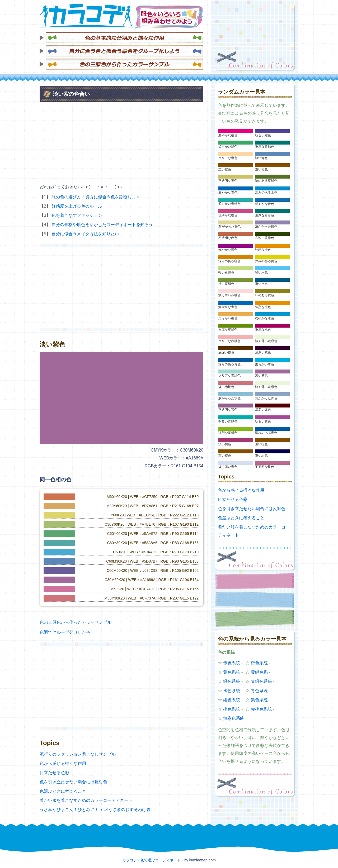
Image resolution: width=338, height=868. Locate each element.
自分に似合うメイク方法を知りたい (85, 234)
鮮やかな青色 (228, 193)
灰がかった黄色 (229, 227)
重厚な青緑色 (265, 147)
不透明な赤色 (228, 238)
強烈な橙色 (263, 250)
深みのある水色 (266, 193)
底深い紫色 (263, 352)
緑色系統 (232, 681)
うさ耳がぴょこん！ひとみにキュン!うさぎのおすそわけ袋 (95, 810)
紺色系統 (232, 700)
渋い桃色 (225, 444)
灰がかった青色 (266, 398)
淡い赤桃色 (226, 387)
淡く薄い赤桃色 (229, 295)
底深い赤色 (263, 410)
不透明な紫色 (228, 410)
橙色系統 (259, 663)
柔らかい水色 (265, 364)
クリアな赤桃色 (229, 341)
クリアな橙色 (228, 158)
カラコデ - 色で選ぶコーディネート (152, 860)
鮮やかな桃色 (228, 135)
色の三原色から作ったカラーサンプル (76, 622)
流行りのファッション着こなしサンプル (78, 754)
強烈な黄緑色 (228, 433)
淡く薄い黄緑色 (266, 341)
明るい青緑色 (228, 421)
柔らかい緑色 (228, 147)
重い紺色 (261, 455)
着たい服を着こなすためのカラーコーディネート (86, 800)
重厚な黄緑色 (228, 330)
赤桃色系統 (261, 709)
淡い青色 (261, 158)
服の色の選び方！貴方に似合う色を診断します (96, 197)
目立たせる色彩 (54, 773)
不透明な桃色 (265, 467)
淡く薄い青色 (228, 467)
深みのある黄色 (266, 261)
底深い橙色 (226, 352)
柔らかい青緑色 (229, 204)
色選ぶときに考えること (63, 791)
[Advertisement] (255, 37)
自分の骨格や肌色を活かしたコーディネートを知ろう (102, 225)
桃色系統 (232, 709)
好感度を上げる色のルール (77, 206)
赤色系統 (232, 663)
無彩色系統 (234, 718)
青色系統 (259, 691)
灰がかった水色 (229, 398)
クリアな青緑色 (229, 376)
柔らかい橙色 (228, 318)
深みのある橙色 (229, 261)
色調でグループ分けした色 (65, 632)
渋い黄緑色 (226, 284)
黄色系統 (232, 672)
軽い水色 (261, 272)
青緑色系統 (261, 681)
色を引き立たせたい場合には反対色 (73, 782)
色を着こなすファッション (77, 215)
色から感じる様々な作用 (63, 763)
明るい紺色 (263, 135)
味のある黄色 (265, 295)
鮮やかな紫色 (228, 250)
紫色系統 (259, 700)
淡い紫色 (261, 376)
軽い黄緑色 (226, 272)
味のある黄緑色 (266, 181)
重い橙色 (225, 169)
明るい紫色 (263, 421)
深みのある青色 (229, 364)
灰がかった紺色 (266, 227)
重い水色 (261, 284)
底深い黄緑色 (265, 238)
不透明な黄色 (228, 181)
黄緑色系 (259, 672)
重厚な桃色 (263, 330)
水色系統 (232, 691)
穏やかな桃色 (228, 215)
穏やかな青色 (265, 204)
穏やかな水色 (265, 318)
